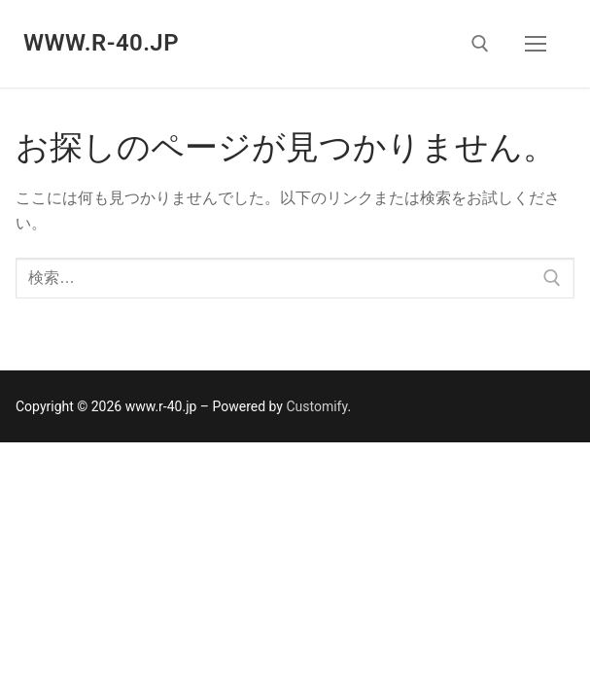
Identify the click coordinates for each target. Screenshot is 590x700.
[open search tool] (480, 44)
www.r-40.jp (101, 43)
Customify (316, 406)
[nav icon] (536, 44)
